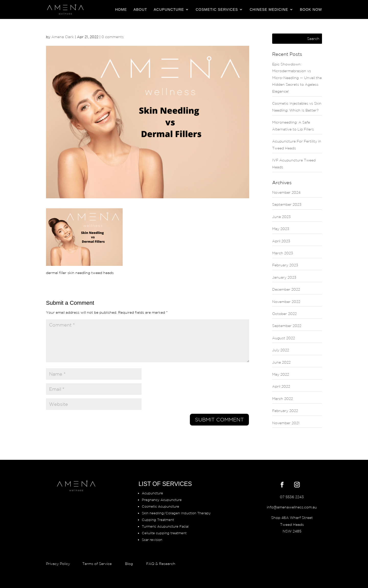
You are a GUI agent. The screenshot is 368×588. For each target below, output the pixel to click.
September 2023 (287, 204)
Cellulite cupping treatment (164, 533)
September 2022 (287, 326)
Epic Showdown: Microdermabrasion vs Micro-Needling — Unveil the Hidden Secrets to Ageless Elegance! (297, 78)
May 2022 (281, 374)
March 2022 (283, 399)
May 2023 (281, 229)
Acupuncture (169, 10)
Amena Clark (63, 37)
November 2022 (286, 302)
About (140, 10)
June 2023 (281, 217)
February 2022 (285, 411)
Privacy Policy (59, 564)
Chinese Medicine (269, 10)
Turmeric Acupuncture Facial (165, 526)
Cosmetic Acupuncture (160, 507)
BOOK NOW (311, 10)
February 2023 (285, 265)
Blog (129, 564)
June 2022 (281, 362)
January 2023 (284, 277)
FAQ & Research (161, 564)
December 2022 (286, 289)
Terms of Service (97, 564)
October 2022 (284, 314)
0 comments (113, 37)
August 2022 (284, 338)
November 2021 (286, 423)
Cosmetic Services (217, 10)
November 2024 (286, 192)
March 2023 (283, 253)
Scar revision (152, 540)
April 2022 (281, 386)
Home (121, 10)
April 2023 (281, 241)
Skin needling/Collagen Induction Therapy (176, 513)
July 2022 (281, 350)
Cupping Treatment (158, 520)
